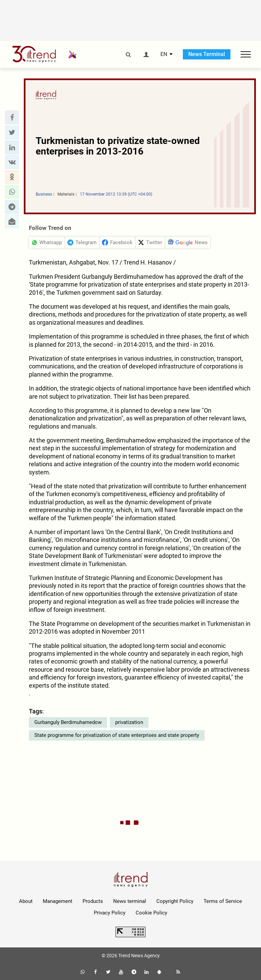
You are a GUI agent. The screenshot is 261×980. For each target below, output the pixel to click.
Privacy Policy (110, 913)
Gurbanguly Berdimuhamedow (68, 722)
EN (164, 54)
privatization (129, 722)
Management (58, 901)
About (26, 901)
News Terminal (207, 54)
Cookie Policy (151, 913)
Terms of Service (223, 901)
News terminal (130, 901)
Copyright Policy (175, 901)
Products (93, 901)
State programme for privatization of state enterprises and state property (117, 735)
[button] (12, 117)
